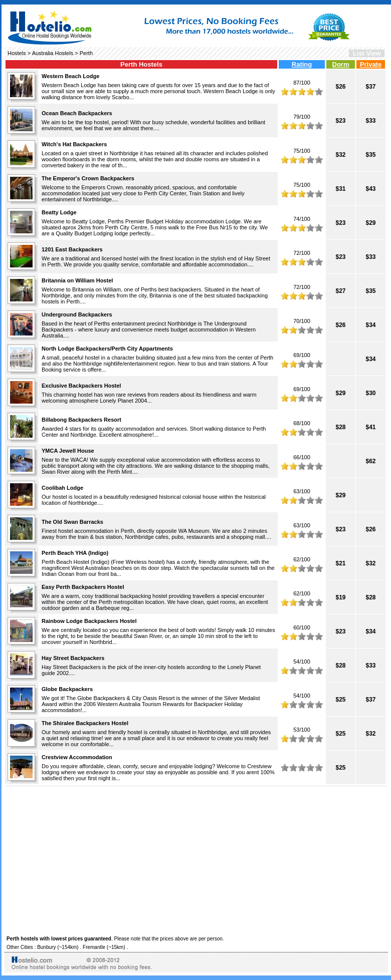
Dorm (341, 64)
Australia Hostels (53, 53)
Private (371, 64)
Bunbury (46, 947)
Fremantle (94, 947)
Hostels (17, 53)
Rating (302, 64)
